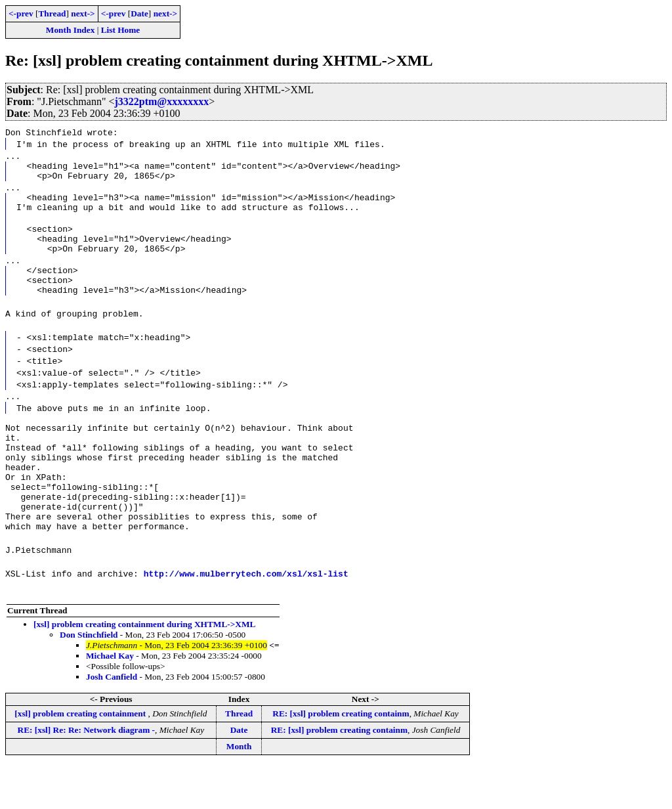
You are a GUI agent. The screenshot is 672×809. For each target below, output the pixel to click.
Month (239, 790)
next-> (83, 13)
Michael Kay (110, 699)
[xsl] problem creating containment (81, 757)
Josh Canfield (112, 720)
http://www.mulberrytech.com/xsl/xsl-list (246, 617)
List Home (121, 30)
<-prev (21, 13)
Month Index (70, 30)
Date (139, 13)
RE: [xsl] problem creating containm (341, 757)
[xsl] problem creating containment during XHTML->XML (144, 667)
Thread (52, 13)
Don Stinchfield (89, 678)
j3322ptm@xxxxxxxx (161, 101)
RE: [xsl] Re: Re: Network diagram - (87, 773)
